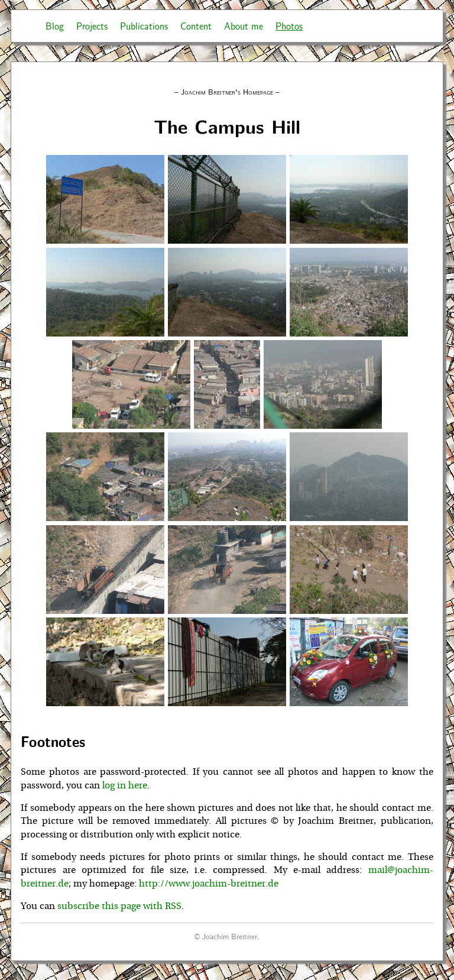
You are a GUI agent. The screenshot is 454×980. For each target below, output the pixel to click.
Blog (55, 26)
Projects (92, 26)
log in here (125, 785)
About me (244, 26)
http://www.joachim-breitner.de (209, 884)
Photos (289, 26)
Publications (144, 26)
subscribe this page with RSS (119, 906)
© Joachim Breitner (226, 936)
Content (196, 26)
